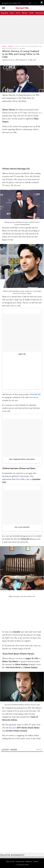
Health (31, 13)
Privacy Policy (24, 3)
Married (25, 13)
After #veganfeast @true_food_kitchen (22, 459)
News (12, 13)
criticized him (35, 394)
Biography (5, 13)
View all (39, 750)
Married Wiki (22, 8)
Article (18, 13)
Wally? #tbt (22, 354)
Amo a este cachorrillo (22, 527)
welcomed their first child (13, 479)
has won (13, 728)
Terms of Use (35, 3)
